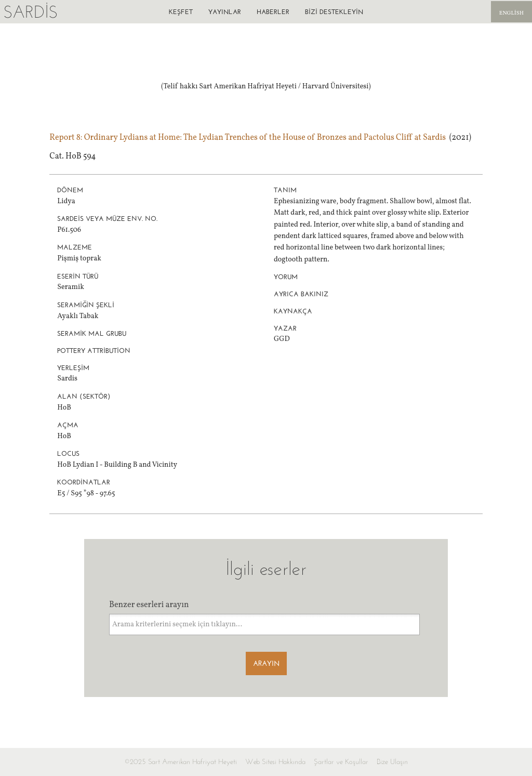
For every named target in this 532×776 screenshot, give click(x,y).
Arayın (266, 663)
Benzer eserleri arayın (149, 605)
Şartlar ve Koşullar (341, 762)
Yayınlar (225, 12)
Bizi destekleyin (334, 12)
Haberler (273, 12)
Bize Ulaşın (392, 762)
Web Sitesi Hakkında (275, 762)
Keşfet (181, 12)
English (511, 13)
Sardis (30, 12)
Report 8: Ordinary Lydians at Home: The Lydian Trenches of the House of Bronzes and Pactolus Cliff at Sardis (248, 138)
